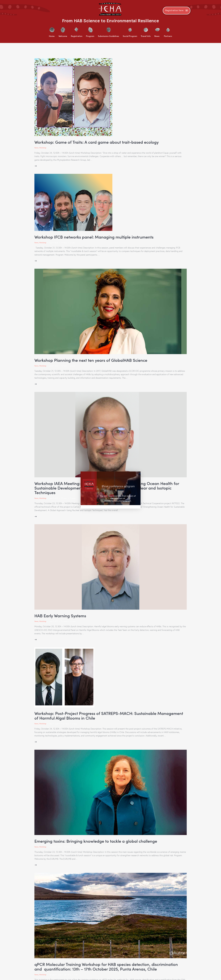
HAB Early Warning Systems (61, 616)
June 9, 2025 (54, 366)
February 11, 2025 (56, 848)
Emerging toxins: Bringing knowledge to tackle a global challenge (97, 842)
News (36, 148)
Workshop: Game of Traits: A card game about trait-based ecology (98, 142)
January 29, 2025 (56, 976)
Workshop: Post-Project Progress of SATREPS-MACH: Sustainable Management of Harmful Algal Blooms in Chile (110, 717)
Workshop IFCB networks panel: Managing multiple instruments (95, 237)
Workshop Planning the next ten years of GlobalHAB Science (92, 361)
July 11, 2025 (54, 148)
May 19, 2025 (54, 725)
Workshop (43, 148)
